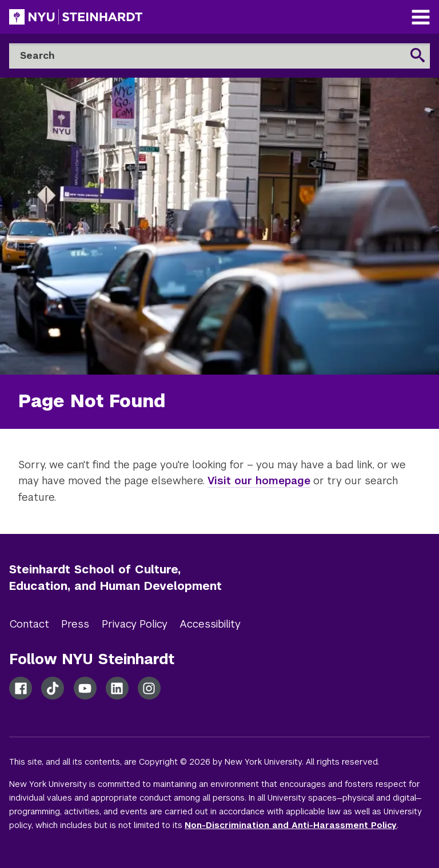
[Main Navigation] (421, 19)
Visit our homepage (259, 481)
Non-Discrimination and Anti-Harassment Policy (291, 825)
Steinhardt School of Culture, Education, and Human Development (115, 578)
